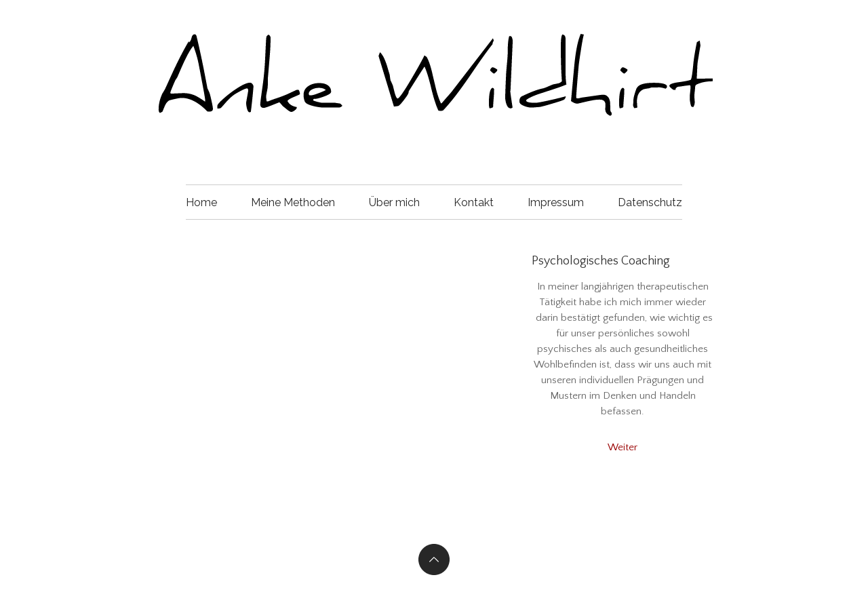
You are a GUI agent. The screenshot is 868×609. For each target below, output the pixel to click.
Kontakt (474, 202)
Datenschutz (650, 202)
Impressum (556, 202)
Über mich (394, 202)
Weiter (623, 447)
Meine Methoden (293, 202)
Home (201, 202)
